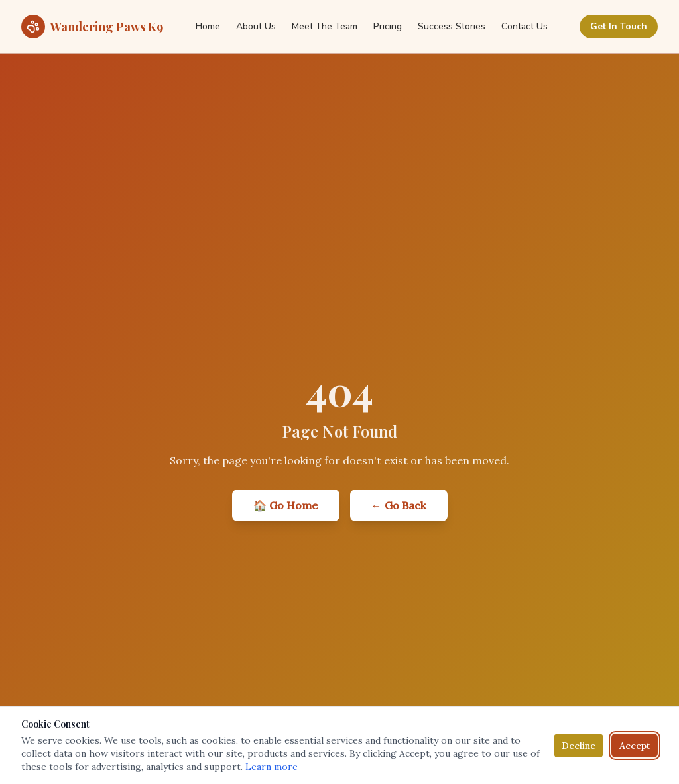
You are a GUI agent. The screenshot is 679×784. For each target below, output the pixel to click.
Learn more (272, 767)
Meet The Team (325, 26)
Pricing (388, 26)
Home (208, 26)
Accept (635, 746)
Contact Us (525, 26)
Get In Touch (619, 26)
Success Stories (452, 26)
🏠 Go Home (286, 505)
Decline (579, 746)
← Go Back (399, 505)
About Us (256, 26)
